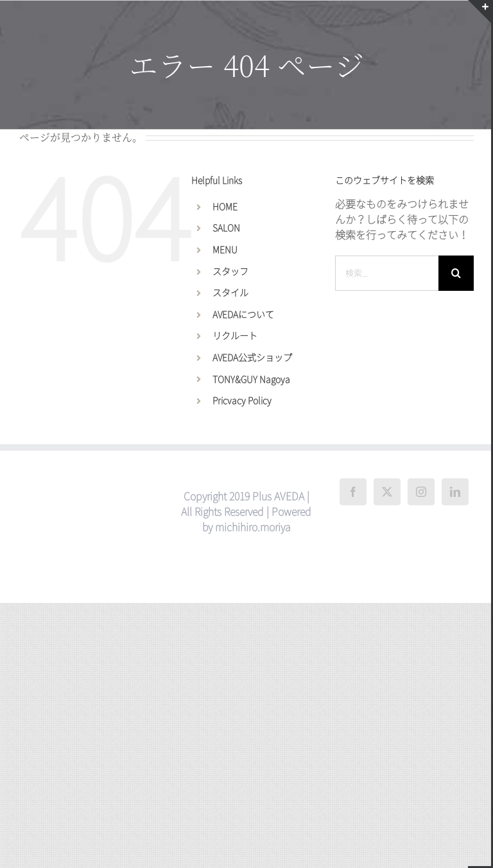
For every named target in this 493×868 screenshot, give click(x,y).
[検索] (456, 273)
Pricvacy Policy (242, 401)
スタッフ (230, 272)
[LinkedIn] (455, 492)
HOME (225, 207)
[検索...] (387, 273)
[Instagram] (421, 492)
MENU (225, 250)
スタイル (230, 293)
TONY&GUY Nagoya (251, 379)
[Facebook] (353, 492)
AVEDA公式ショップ (252, 358)
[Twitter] (387, 492)
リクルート (235, 336)
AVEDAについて (243, 315)
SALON (226, 228)
